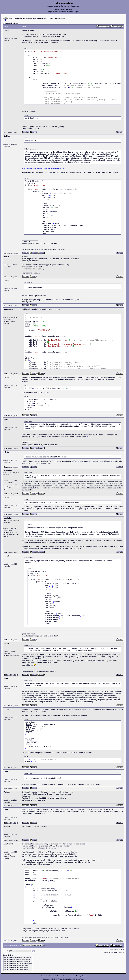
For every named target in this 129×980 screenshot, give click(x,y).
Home (57, 10)
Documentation (62, 976)
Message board (81, 976)
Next (16, 23)
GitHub (75, 979)
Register (69, 10)
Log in (77, 12)
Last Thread (109, 952)
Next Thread (118, 952)
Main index (45, 976)
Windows (18, 18)
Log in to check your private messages (61, 12)
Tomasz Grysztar (63, 979)
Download (53, 976)
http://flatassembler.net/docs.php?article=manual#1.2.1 (43, 168)
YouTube (81, 979)
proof (89, 436)
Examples (72, 976)
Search (63, 10)
